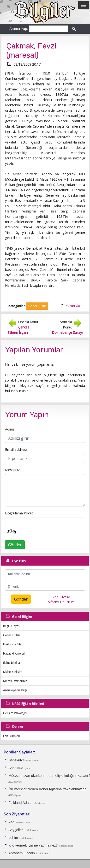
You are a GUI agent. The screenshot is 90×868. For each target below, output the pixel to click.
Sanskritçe (17, 760)
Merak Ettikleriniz (15, 681)
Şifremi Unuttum (61, 602)
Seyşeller (16, 830)
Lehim (14, 838)
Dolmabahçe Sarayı (67, 332)
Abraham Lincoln (22, 853)
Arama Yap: (19, 29)
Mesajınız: (13, 470)
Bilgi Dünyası (12, 626)
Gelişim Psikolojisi (15, 713)
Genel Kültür (12, 635)
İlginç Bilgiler (12, 663)
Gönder (15, 545)
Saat (12, 768)
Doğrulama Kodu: (19, 513)
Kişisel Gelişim (13, 672)
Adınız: (10, 429)
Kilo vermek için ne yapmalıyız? (33, 845)
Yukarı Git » (74, 306)
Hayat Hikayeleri (14, 653)
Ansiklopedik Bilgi (15, 690)
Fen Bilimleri (12, 736)
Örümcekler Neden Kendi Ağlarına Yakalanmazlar (47, 789)
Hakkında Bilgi (13, 644)
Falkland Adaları (21, 803)
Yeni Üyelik (61, 597)
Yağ (11, 822)
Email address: (17, 449)
